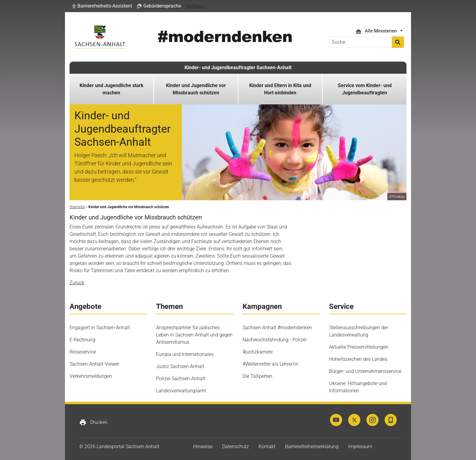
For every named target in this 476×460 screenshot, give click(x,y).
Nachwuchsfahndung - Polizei (275, 340)
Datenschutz (236, 446)
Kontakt (267, 446)
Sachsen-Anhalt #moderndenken (277, 328)
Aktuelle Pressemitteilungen (359, 347)
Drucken (93, 422)
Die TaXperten (257, 376)
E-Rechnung (82, 340)
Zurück (77, 283)
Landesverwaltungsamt (181, 391)
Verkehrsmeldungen (91, 376)
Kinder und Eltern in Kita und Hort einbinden (280, 89)
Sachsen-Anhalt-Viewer (94, 364)
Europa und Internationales (185, 354)
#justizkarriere (258, 352)
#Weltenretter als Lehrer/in (270, 364)
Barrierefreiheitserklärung (312, 446)
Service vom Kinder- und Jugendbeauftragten (365, 89)
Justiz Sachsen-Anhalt (180, 366)
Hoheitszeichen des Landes (358, 359)
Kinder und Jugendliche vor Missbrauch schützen (196, 89)
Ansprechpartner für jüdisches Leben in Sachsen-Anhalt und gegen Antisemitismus (194, 335)
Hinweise (203, 446)
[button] (102, 6)
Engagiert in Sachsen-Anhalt (100, 328)
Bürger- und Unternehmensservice (365, 371)
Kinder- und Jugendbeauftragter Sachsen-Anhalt (238, 68)
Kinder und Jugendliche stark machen (112, 89)
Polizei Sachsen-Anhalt (181, 379)
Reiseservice (83, 352)
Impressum (360, 446)
